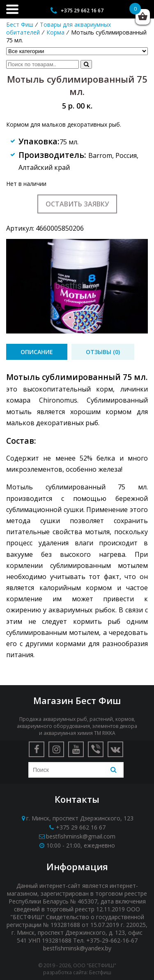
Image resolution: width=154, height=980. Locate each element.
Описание (37, 352)
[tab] (37, 352)
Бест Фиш (20, 24)
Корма (55, 32)
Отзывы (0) (103, 352)
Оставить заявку (77, 204)
